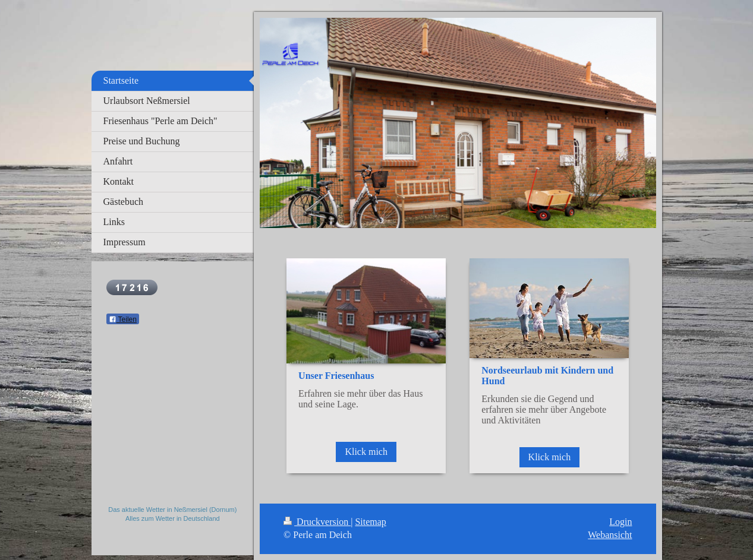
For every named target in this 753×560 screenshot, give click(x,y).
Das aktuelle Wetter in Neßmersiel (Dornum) (172, 510)
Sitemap (370, 522)
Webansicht (610, 535)
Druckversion (317, 522)
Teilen (123, 319)
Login (620, 522)
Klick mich (366, 452)
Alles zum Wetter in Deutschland (173, 518)
